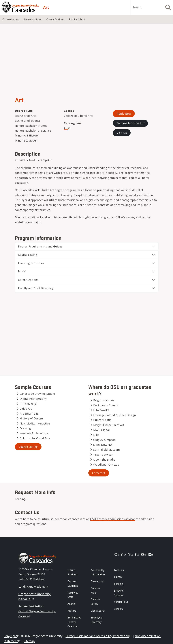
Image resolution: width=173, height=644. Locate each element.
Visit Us (122, 133)
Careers (119, 609)
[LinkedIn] (151, 554)
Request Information (130, 123)
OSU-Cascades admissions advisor (113, 519)
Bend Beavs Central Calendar (74, 622)
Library (118, 577)
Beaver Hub (98, 581)
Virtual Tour (121, 602)
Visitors (72, 611)
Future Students (73, 572)
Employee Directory (96, 620)
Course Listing (11, 19)
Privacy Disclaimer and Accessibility (99, 636)
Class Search (98, 611)
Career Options (55, 19)
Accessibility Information (98, 572)
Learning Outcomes (31, 263)
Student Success (119, 593)
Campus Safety (95, 602)
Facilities (119, 570)
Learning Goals (33, 19)
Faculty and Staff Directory (36, 288)
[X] (131, 554)
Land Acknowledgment (33, 587)
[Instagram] (117, 554)
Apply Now (124, 114)
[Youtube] (144, 554)
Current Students (73, 584)
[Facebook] (137, 554)
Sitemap (29, 641)
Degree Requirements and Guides (40, 246)
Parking (119, 584)
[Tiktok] (123, 554)
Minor (22, 271)
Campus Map (95, 590)
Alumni (71, 604)
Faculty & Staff (77, 19)
